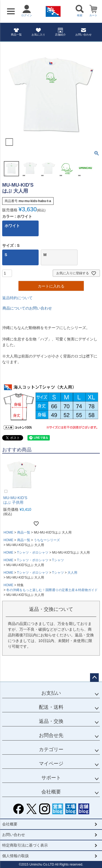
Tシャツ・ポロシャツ (33, 553)
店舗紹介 (60, 32)
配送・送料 (51, 707)
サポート (51, 778)
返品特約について (17, 298)
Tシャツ (58, 560)
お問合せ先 (51, 735)
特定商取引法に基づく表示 (25, 845)
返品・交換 (51, 721)
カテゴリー (51, 749)
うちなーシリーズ (47, 540)
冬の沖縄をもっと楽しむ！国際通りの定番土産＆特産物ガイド (52, 590)
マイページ (51, 764)
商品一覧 (16, 32)
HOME (8, 532)
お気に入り (38, 32)
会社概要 (51, 792)
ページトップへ (94, 678)
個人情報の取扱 (16, 856)
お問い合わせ (84, 32)
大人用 (72, 573)
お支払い (51, 693)
